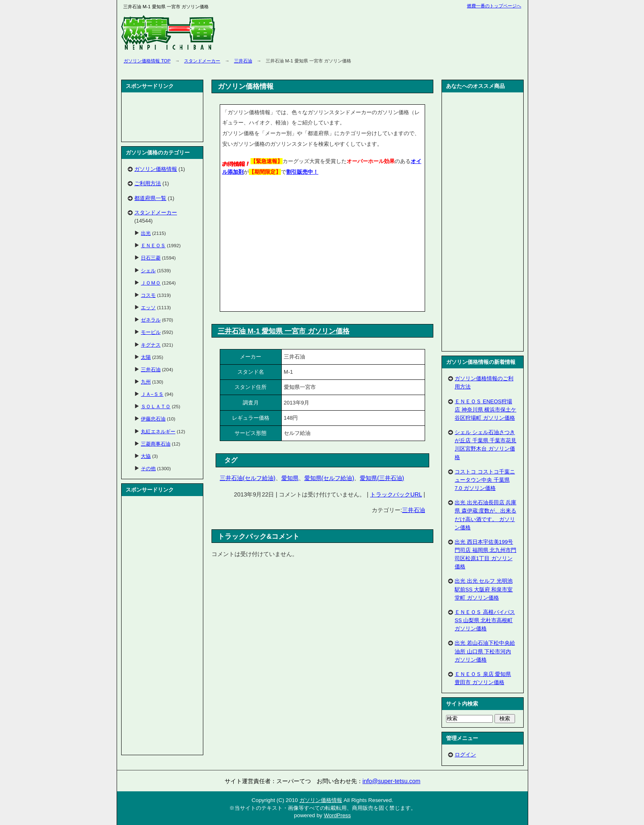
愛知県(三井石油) (382, 478)
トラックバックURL (396, 494)
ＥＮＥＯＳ (153, 245)
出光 (146, 233)
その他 (148, 468)
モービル (151, 332)
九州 (146, 382)
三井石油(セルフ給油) (248, 478)
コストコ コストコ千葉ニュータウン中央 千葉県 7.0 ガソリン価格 (485, 480)
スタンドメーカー (202, 61)
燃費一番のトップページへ (494, 6)
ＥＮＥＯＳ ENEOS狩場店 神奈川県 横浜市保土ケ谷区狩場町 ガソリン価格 (485, 410)
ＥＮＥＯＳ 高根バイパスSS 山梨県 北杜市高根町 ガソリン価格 (485, 620)
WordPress (337, 815)
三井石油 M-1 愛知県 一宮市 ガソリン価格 (284, 331)
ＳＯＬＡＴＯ (156, 406)
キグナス (151, 345)
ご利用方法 (148, 183)
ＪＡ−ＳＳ (152, 394)
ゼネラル (151, 320)
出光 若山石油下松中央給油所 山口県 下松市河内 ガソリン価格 (485, 651)
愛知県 (290, 478)
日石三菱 (151, 258)
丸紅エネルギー (158, 431)
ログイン (465, 755)
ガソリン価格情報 (156, 169)
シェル (148, 270)
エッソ (148, 307)
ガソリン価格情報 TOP (147, 61)
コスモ (148, 295)
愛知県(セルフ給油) (329, 478)
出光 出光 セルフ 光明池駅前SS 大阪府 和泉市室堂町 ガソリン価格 (484, 589)
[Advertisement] (291, 245)
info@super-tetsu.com (392, 781)
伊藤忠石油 (153, 419)
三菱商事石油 (156, 444)
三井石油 (243, 61)
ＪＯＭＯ (151, 283)
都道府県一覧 (150, 198)
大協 (146, 456)
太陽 (146, 357)
